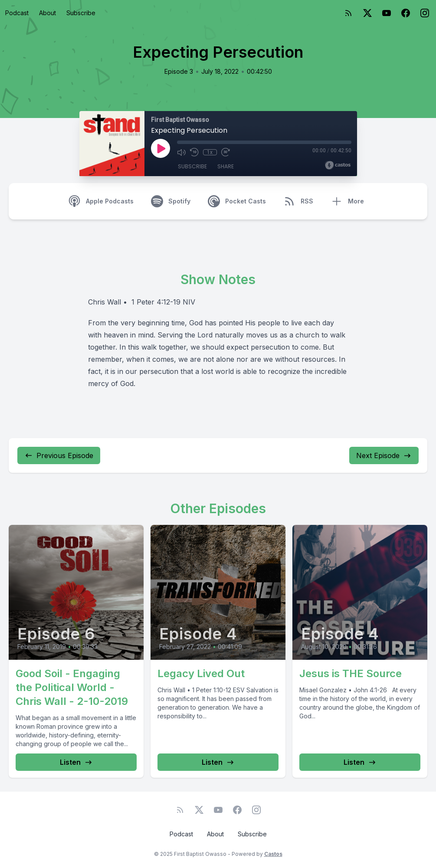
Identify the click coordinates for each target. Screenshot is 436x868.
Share (226, 166)
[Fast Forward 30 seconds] (226, 152)
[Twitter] (367, 13)
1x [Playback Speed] (210, 152)
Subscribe (81, 13)
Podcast (17, 13)
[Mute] (181, 152)
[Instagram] (425, 13)
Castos (273, 854)
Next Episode (384, 455)
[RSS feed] (348, 13)
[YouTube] (387, 13)
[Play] (161, 148)
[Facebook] (406, 13)
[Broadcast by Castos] (338, 165)
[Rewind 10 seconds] (194, 152)
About (48, 13)
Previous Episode (59, 455)
